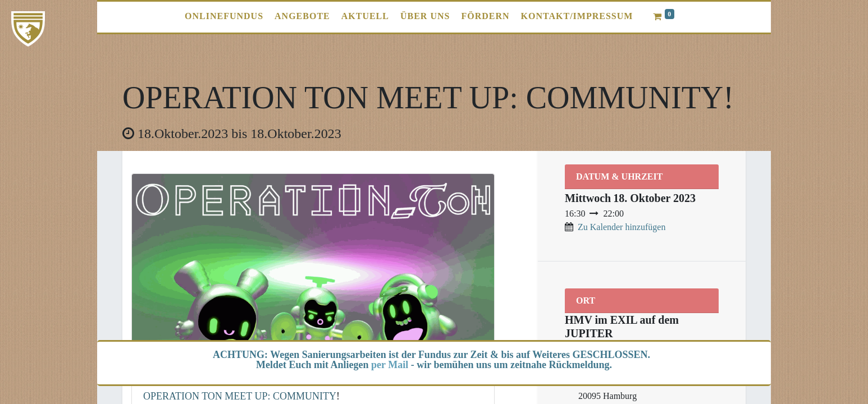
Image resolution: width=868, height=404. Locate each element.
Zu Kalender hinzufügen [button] (622, 227)
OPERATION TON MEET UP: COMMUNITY (240, 396)
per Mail (390, 365)
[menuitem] (224, 16)
